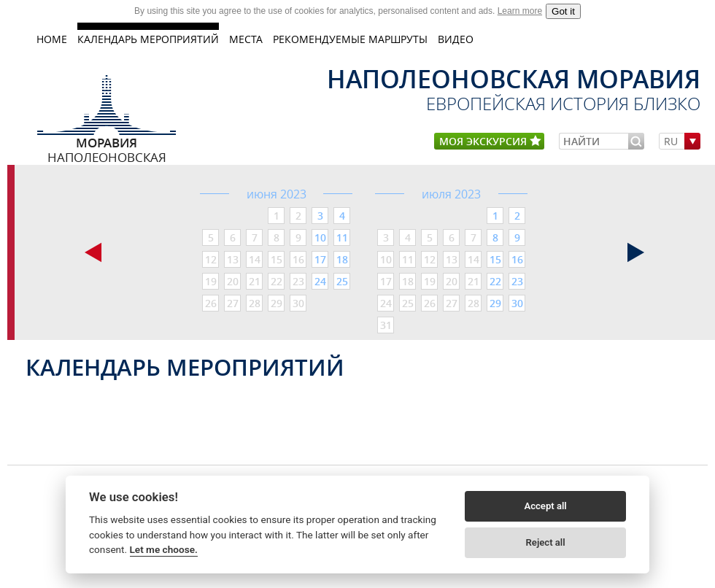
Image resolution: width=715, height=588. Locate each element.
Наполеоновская (107, 142)
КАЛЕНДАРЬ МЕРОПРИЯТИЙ (148, 39)
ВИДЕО (456, 39)
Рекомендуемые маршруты (350, 39)
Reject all (546, 542)
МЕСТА (246, 39)
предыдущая (93, 252)
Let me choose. (164, 549)
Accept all (545, 506)
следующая (636, 252)
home (52, 39)
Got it (563, 11)
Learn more (520, 11)
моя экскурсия (490, 142)
